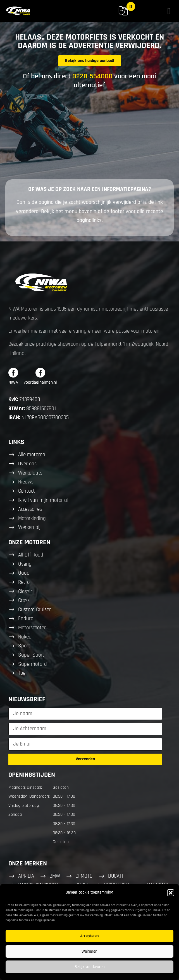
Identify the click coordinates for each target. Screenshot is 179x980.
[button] (171, 893)
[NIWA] (13, 373)
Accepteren (89, 936)
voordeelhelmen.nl (40, 382)
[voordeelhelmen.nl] (40, 373)
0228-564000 (92, 76)
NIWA (13, 382)
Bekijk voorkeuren (90, 967)
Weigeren (89, 951)
